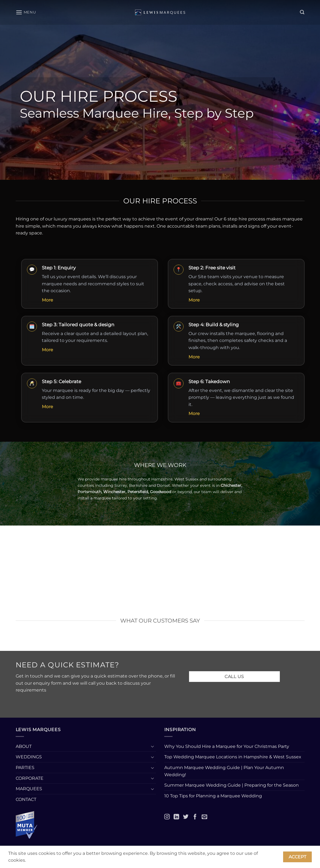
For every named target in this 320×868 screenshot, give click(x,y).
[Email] (204, 817)
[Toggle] (153, 746)
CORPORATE (30, 778)
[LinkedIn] (176, 817)
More (47, 300)
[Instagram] (167, 817)
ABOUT (24, 746)
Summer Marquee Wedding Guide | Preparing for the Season (232, 785)
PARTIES (25, 768)
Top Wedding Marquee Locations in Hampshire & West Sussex (233, 757)
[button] (26, 12)
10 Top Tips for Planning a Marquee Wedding (214, 796)
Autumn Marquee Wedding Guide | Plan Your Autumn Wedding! (224, 771)
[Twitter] (186, 817)
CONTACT (26, 799)
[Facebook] (195, 817)
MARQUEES (29, 789)
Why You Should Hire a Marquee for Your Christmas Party (227, 746)
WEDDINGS (29, 757)
